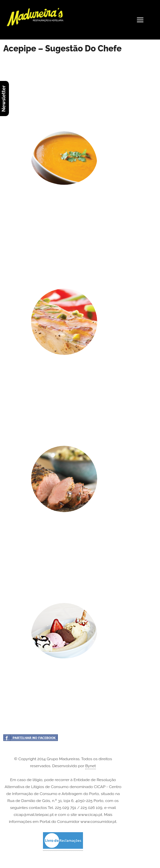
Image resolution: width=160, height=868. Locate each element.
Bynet (91, 766)
